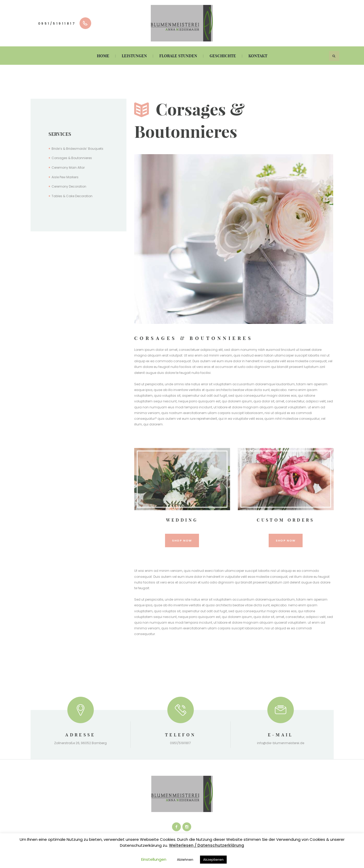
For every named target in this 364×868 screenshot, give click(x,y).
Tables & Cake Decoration (72, 196)
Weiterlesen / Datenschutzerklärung (206, 845)
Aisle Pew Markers (65, 177)
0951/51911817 (57, 23)
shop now (182, 540)
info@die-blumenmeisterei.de (281, 743)
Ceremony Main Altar (68, 168)
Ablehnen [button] (185, 860)
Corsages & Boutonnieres (72, 158)
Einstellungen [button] (154, 859)
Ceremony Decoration (69, 186)
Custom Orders (286, 520)
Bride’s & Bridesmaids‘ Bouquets (77, 149)
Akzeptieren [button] (213, 860)
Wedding (182, 520)
